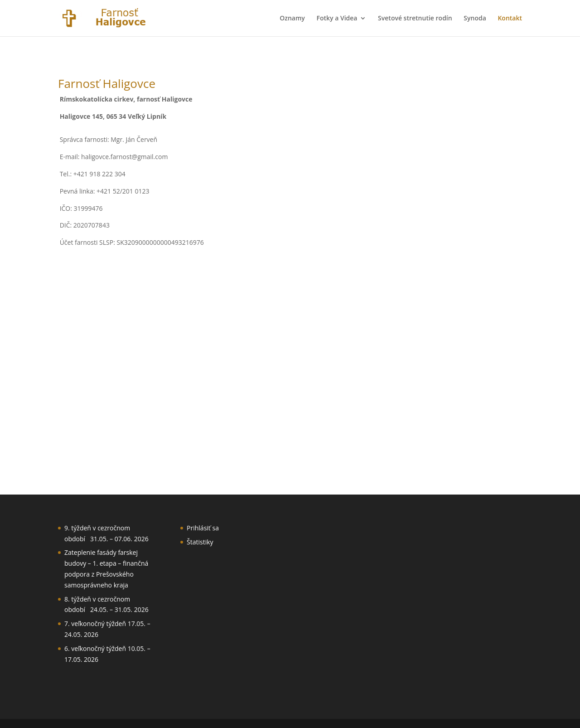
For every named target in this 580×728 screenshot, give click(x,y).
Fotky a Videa (337, 19)
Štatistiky (200, 542)
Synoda (475, 19)
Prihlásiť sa (203, 528)
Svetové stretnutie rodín (415, 19)
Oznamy (292, 19)
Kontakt (510, 19)
